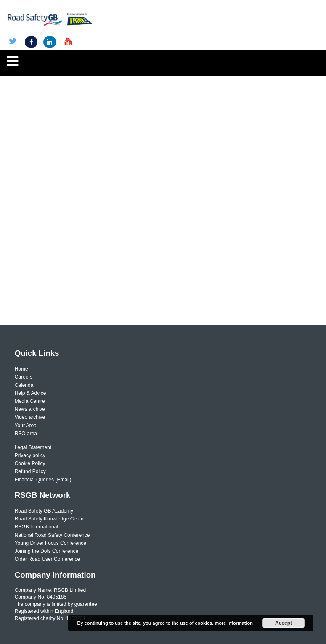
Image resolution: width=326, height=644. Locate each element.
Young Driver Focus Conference (50, 543)
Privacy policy (30, 455)
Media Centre (30, 401)
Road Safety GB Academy (44, 511)
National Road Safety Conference (52, 535)
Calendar (25, 385)
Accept (284, 623)
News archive (30, 409)
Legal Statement (33, 447)
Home (21, 369)
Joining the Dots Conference (46, 551)
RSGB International (36, 527)
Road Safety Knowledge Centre (50, 519)
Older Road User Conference (47, 559)
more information (233, 623)
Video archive (30, 417)
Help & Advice (30, 393)
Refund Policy (30, 471)
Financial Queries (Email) (43, 480)
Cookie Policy (30, 463)
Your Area (26, 426)
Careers (24, 377)
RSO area (26, 434)
